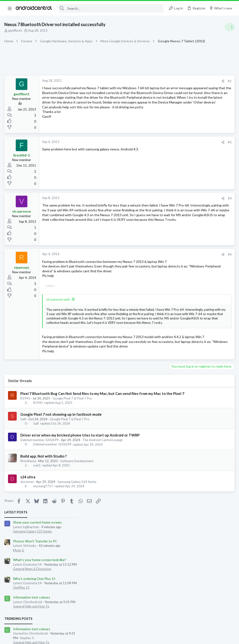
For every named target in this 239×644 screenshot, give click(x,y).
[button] (10, 8)
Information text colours (189, 163)
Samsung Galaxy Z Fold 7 (188, 310)
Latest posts (173, 78)
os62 (37, 508)
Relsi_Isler (182, 337)
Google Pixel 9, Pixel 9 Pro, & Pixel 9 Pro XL (201, 264)
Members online (176, 322)
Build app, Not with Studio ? (44, 499)
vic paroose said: (59, 315)
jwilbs (183, 333)
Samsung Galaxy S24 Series (77, 525)
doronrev (27, 525)
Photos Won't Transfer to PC (192, 107)
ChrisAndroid (224, 386)
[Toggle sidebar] (229, 27)
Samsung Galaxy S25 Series (190, 97)
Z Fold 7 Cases (181, 297)
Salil (24, 462)
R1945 (26, 441)
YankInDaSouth (199, 333)
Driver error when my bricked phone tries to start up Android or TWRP (80, 478)
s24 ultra (28, 520)
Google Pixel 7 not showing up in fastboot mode (62, 457)
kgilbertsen (198, 337)
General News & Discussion (189, 134)
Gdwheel (214, 337)
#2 (152, 148)
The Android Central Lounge (103, 483)
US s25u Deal (180, 273)
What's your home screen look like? (197, 126)
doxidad (167, 337)
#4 (152, 260)
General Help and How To (188, 172)
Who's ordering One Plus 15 (191, 144)
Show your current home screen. (195, 88)
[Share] (145, 81)
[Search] (111, 8)
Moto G (176, 116)
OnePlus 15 (178, 153)
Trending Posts (176, 184)
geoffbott (15, 30)
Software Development (77, 504)
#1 (152, 81)
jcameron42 (220, 333)
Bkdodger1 (170, 333)
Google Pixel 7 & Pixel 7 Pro (73, 441)
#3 (152, 204)
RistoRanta (29, 504)
